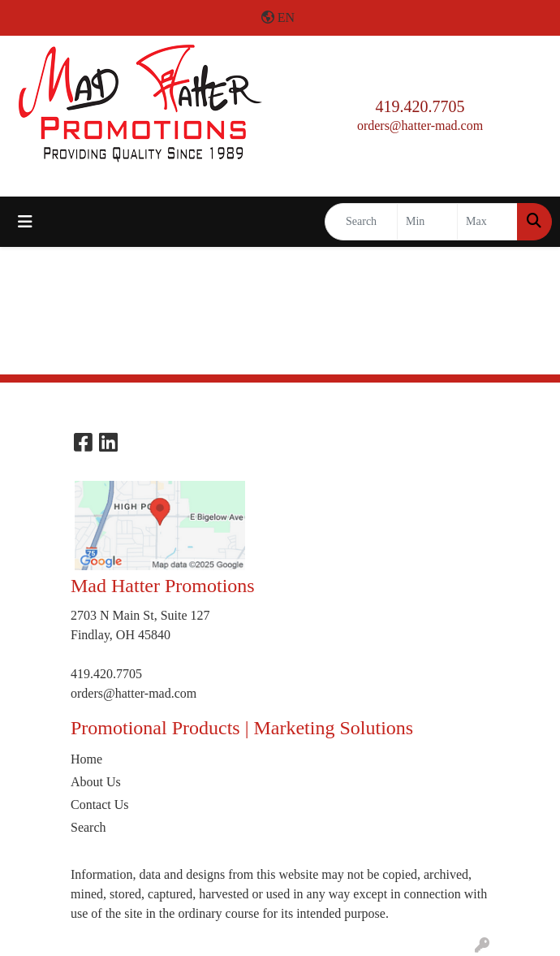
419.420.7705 (420, 106)
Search (88, 827)
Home (86, 759)
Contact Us (100, 805)
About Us (96, 782)
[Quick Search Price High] (487, 222)
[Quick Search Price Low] (427, 222)
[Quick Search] (361, 222)
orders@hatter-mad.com (420, 125)
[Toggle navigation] (25, 222)
